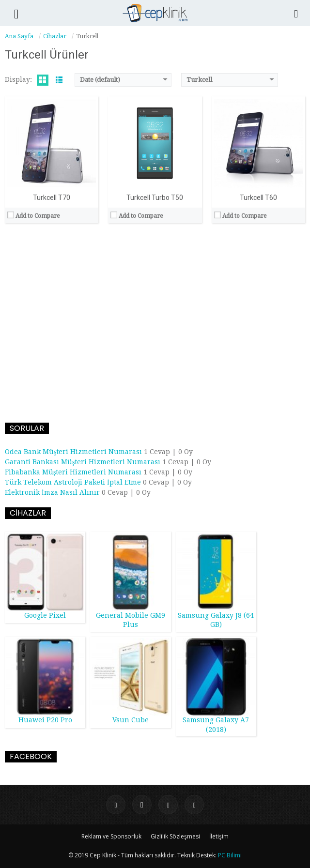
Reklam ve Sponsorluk (111, 836)
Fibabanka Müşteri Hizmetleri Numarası (73, 472)
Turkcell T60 (258, 198)
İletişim (219, 836)
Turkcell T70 (52, 198)
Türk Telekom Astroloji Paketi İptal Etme (73, 482)
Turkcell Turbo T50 (155, 198)
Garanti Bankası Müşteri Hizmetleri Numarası (83, 462)
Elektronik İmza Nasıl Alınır (52, 492)
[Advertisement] (155, 324)
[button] (16, 13)
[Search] (296, 13)
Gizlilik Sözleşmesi (175, 836)
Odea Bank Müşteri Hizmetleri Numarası (73, 452)
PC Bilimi (230, 855)
